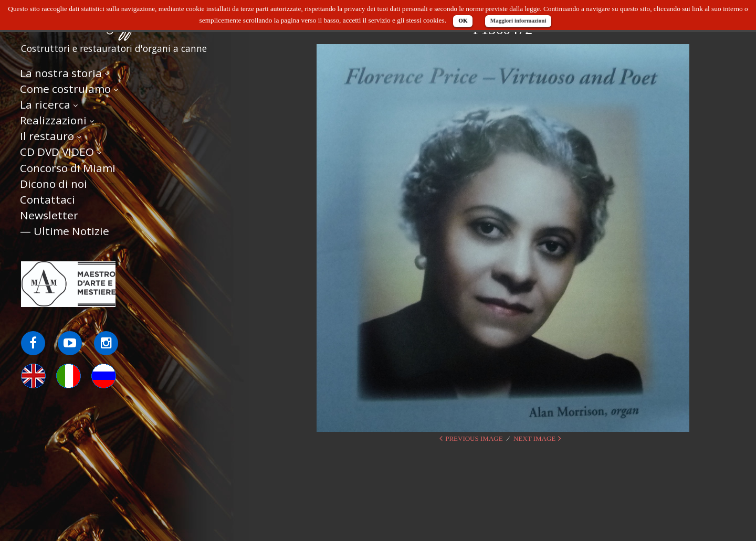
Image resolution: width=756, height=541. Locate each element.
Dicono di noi (54, 185)
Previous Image (474, 438)
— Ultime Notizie (65, 232)
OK (463, 20)
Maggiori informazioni (518, 20)
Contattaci (48, 200)
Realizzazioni (53, 121)
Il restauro (47, 137)
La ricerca (45, 105)
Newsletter (49, 216)
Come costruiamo (65, 90)
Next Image (534, 438)
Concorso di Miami (68, 169)
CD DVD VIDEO (57, 153)
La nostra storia (61, 74)
